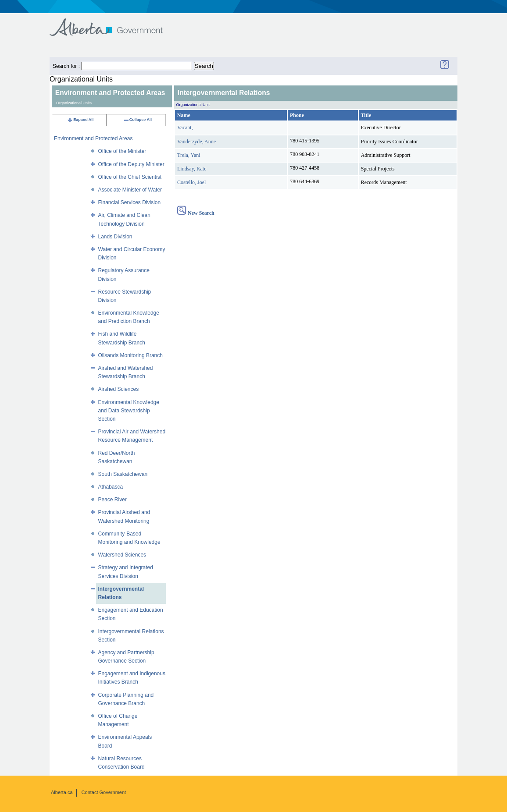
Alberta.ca (62, 792)
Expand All (80, 120)
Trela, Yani (189, 155)
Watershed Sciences (122, 555)
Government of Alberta (113, 23)
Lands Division (115, 237)
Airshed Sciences (119, 389)
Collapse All (137, 120)
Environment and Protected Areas (93, 138)
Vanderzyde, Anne (196, 142)
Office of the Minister (122, 151)
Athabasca (111, 487)
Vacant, (185, 128)
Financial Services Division (130, 202)
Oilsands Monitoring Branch (130, 355)
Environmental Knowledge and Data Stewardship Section (129, 411)
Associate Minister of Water (130, 190)
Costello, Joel (191, 182)
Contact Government (104, 792)
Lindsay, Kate (192, 169)
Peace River (112, 500)
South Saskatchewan (123, 474)
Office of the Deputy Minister (131, 164)
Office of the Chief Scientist (130, 177)
